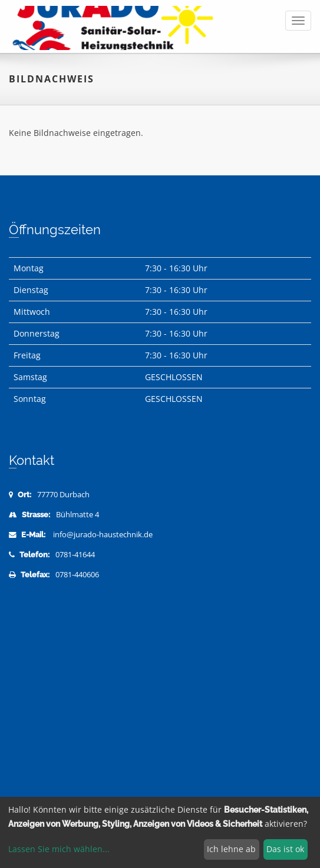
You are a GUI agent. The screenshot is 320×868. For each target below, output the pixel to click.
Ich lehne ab (231, 849)
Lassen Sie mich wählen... (59, 849)
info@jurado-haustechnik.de (103, 535)
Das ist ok (285, 849)
